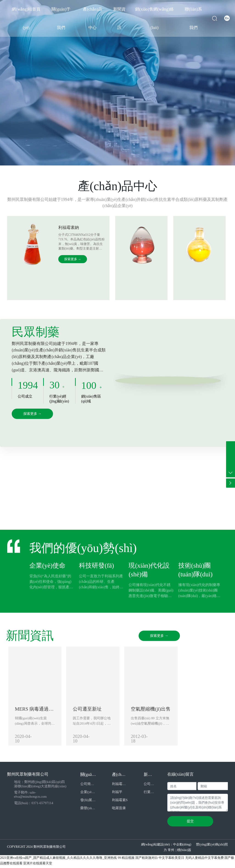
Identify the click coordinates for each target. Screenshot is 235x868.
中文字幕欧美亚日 (171, 860)
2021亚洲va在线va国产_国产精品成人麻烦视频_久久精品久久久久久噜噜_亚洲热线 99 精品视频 (67, 860)
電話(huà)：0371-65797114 (34, 805)
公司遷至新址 (105, 712)
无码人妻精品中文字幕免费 (204, 860)
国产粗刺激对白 (147, 860)
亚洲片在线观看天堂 (38, 865)
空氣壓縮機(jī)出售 (185, 712)
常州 (171, 852)
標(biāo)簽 (184, 852)
